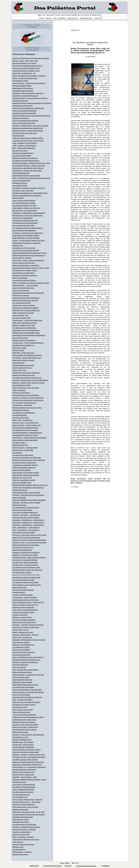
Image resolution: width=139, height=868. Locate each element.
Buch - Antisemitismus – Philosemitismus (26, 530)
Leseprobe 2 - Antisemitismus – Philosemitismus (28, 522)
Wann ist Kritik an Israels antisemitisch (25, 440)
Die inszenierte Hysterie (20, 338)
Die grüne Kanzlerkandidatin (22, 156)
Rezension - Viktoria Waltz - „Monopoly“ (26, 635)
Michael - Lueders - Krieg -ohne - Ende (25, 61)
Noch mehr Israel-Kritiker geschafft (24, 480)
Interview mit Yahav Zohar (21, 834)
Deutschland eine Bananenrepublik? (24, 113)
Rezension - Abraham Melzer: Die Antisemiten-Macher (30, 380)
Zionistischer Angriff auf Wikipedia (24, 805)
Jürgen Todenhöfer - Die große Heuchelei (26, 238)
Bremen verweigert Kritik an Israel (24, 263)
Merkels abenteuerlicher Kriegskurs (24, 722)
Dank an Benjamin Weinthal (22, 470)
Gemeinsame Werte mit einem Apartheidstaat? (28, 131)
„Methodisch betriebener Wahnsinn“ (24, 468)
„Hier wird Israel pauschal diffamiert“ (24, 715)
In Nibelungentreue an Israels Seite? (24, 720)
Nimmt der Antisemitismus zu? (22, 368)
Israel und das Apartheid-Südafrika (24, 201)
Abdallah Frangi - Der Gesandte (23, 742)
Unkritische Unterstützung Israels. (24, 612)
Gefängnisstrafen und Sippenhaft (23, 365)
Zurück (62, 863)
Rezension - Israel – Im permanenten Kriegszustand (30, 542)
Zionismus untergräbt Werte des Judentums (27, 196)
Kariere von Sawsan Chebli (21, 181)
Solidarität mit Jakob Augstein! (22, 682)
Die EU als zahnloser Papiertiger (23, 590)
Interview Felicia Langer (20, 854)
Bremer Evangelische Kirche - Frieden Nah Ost (28, 602)
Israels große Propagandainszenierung (25, 610)
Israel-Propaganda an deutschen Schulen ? (27, 750)
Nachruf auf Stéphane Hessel (22, 672)
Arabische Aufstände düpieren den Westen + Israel (29, 780)
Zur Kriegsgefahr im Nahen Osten (24, 225)
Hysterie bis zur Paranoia (21, 295)
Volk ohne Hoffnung (19, 849)
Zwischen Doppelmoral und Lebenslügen (26, 545)
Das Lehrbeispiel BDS (20, 415)
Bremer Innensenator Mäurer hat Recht (25, 300)
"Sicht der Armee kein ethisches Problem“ (26, 702)
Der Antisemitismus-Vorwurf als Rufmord (26, 508)
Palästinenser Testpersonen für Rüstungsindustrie (29, 640)
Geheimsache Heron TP (20, 445)
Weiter (68, 863)
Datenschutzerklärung (86, 866)
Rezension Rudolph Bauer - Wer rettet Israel (27, 690)
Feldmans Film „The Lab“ (21, 630)
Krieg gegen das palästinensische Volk (25, 220)
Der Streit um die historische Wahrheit (25, 560)
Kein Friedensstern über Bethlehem (24, 230)
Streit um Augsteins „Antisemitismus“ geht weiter (28, 675)
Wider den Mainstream (20, 278)
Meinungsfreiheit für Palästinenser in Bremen (27, 355)
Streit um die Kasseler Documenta (24, 123)
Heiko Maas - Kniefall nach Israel (23, 353)
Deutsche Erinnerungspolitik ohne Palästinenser (28, 108)
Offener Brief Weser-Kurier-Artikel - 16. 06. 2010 (28, 812)
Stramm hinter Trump (19, 370)
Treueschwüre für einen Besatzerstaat (25, 223)
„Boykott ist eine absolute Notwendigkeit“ (26, 752)
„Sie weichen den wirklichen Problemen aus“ (27, 378)
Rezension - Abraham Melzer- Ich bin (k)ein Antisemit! (30, 126)
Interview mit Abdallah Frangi (22, 483)
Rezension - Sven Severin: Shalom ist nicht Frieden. (30, 535)
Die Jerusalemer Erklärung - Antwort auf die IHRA (29, 166)
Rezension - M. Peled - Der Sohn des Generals (28, 398)
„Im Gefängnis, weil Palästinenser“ (24, 413)
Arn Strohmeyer (28, 54)
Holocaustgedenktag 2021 (21, 173)
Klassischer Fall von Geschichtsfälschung (26, 298)
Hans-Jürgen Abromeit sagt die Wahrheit (26, 250)
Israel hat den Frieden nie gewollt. (24, 360)
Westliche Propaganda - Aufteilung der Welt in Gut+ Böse (31, 163)
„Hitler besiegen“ (18, 842)
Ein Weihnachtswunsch (20, 490)
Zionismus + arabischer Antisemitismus (25, 662)
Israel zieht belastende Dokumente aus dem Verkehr (30, 253)
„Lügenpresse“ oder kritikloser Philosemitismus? (28, 488)
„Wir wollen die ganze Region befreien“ (25, 760)
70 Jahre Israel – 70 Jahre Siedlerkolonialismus (28, 343)
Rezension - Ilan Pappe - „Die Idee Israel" (26, 515)
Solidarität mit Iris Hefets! (21, 822)
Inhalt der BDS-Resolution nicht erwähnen (26, 176)
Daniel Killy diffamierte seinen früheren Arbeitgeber (29, 500)
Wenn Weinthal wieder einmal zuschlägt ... (26, 475)
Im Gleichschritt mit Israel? (21, 795)
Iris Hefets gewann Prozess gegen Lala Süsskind (29, 815)
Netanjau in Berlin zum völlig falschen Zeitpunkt (28, 692)
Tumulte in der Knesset (20, 615)
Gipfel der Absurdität (19, 498)
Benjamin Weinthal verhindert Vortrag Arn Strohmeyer (30, 485)
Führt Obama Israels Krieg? (22, 655)
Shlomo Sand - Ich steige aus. (22, 637)
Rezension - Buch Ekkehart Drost (23, 645)
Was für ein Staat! (18, 350)
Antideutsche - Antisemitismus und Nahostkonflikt (29, 213)
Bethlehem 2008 (18, 847)
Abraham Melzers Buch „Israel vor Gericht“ (26, 493)
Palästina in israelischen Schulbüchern (25, 158)
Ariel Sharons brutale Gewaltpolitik (24, 620)
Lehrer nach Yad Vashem (21, 290)
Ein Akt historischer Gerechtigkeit (23, 747)
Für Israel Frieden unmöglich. (22, 572)
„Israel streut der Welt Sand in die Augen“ (26, 839)
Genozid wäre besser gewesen (23, 106)
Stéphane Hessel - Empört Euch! (23, 775)
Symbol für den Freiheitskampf (23, 218)
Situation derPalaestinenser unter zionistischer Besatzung (31, 116)
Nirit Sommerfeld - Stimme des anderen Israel (28, 215)
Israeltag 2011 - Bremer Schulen (23, 745)
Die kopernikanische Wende (22, 385)
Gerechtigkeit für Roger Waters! (23, 88)
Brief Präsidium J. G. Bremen (22, 852)
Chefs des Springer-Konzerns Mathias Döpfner (28, 138)
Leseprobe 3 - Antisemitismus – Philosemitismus (28, 520)
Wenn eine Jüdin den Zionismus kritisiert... (26, 517)
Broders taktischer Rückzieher (22, 680)
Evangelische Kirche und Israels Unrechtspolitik (28, 293)
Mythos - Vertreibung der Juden (23, 632)
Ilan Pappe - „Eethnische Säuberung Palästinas (28, 625)
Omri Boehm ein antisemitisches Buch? (25, 96)
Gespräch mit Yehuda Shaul (22, 832)
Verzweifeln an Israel (19, 782)
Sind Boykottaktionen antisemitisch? (24, 770)
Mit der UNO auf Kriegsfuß (21, 695)
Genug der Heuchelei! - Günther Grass (25, 727)
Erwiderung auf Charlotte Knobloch (24, 705)
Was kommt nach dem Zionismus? (24, 652)
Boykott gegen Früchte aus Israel (23, 772)
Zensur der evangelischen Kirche (23, 288)
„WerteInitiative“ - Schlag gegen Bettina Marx (27, 320)
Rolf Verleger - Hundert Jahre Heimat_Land (27, 358)
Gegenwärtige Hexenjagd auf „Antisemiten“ (27, 243)
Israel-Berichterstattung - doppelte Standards (27, 433)
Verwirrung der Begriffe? (20, 810)
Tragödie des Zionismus (20, 101)
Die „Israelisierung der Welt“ (22, 303)
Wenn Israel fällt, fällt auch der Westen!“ (26, 670)
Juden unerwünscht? (19, 667)
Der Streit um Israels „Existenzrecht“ (24, 463)
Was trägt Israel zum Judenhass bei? (25, 211)
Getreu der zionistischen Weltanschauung (26, 68)
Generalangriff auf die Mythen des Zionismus (27, 697)
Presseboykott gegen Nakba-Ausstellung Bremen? (29, 557)
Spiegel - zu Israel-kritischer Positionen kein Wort (29, 240)
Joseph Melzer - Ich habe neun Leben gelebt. (27, 171)
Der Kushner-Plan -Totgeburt (22, 258)
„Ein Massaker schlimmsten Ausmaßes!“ (26, 582)
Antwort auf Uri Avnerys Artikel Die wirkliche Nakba (29, 540)
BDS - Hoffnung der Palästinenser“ (24, 148)
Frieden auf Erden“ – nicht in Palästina (25, 285)
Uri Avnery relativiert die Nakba (23, 595)
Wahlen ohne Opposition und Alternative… (26, 265)
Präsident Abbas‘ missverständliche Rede (26, 333)
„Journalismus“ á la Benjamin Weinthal (25, 465)
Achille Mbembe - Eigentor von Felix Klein (26, 208)
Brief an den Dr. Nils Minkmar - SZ (24, 73)
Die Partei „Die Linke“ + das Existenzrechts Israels (29, 757)
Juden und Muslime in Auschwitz (23, 313)
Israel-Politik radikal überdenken (23, 91)
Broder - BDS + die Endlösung (22, 420)
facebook (106, 866)
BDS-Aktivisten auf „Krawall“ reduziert (25, 270)
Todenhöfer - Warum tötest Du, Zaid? (25, 777)
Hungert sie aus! (18, 245)
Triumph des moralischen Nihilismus (24, 280)
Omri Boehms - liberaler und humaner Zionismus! (29, 188)
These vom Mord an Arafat (21, 712)
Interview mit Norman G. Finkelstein (24, 829)
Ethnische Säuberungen (20, 665)
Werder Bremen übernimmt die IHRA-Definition (28, 168)
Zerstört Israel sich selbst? (21, 677)
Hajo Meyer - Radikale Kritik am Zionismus (26, 827)
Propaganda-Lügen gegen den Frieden (25, 435)
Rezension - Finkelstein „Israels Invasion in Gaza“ (29, 755)
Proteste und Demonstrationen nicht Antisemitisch (29, 460)
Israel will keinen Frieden (21, 820)
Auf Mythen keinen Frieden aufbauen (25, 730)
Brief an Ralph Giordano (20, 732)
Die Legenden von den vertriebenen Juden (26, 567)
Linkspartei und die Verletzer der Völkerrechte (27, 570)
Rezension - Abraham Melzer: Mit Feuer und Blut (28, 383)
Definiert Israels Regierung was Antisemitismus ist (29, 255)
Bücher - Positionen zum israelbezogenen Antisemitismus (31, 178)
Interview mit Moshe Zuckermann (23, 844)
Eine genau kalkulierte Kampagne (24, 580)
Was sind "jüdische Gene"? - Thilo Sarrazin (27, 802)
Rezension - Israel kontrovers (22, 617)
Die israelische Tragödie (20, 81)
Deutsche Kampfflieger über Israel (24, 375)
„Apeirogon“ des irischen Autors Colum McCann (28, 141)
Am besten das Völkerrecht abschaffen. (25, 562)
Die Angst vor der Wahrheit (21, 650)
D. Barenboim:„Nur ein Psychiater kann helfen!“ (28, 717)
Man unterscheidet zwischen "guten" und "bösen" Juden (31, 268)
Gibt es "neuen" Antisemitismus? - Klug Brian (27, 800)
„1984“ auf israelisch (19, 390)
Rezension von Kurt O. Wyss (22, 478)
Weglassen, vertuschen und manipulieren (26, 552)
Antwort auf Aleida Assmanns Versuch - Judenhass (29, 76)
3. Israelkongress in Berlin (21, 647)
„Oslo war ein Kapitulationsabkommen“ (25, 513)
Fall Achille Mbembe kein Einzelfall (24, 203)
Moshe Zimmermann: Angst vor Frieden (25, 807)
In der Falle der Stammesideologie (24, 785)
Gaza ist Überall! (18, 198)
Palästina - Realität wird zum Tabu (24, 325)
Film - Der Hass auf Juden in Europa (24, 403)
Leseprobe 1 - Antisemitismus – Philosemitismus (28, 525)
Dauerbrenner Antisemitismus (22, 550)
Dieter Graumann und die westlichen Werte (27, 585)
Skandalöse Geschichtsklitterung (23, 345)
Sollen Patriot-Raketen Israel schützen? (25, 685)
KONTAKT (68, 866)
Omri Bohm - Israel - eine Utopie (23, 191)
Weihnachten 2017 (19, 363)
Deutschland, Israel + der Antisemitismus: (26, 330)
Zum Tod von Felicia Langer (22, 318)
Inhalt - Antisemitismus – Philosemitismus (26, 527)
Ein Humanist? (17, 453)
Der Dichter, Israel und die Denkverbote (25, 725)
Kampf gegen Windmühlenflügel (23, 153)
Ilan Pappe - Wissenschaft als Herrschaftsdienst (28, 735)
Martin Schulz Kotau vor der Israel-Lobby (26, 388)
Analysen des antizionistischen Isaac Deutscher (28, 400)
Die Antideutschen (18, 136)
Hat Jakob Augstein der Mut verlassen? (25, 430)
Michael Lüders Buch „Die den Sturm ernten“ (27, 408)
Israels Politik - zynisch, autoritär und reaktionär (28, 260)
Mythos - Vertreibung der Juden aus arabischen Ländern (31, 283)
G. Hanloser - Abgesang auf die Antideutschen (28, 233)
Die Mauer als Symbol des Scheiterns (25, 275)
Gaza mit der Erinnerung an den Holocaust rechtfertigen (31, 58)
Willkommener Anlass (20, 587)
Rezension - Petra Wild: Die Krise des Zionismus (28, 495)
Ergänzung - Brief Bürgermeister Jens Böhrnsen (28, 762)
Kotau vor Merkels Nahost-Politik (23, 790)
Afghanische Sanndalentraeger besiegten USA (28, 128)
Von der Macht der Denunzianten (23, 687)
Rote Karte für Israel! (19, 505)
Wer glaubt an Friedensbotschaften (24, 787)
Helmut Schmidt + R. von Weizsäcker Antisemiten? (29, 767)
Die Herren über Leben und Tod (23, 547)
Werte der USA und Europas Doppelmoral (26, 537)
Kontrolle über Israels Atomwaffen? (24, 532)
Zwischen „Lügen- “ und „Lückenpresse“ (26, 423)
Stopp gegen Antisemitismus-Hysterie (25, 323)
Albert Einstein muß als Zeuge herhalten (26, 473)
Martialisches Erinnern (20, 183)
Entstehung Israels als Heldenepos (24, 340)
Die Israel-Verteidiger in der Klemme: (25, 63)
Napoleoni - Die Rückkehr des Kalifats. (25, 555)
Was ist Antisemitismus (20, 797)
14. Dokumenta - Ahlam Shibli (22, 405)
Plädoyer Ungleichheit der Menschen (25, 111)
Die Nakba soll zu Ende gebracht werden (26, 161)
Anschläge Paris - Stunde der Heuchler (25, 565)
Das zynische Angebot (20, 186)
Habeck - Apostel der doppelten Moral (25, 78)
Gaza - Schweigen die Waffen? (23, 700)
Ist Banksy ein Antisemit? (21, 118)
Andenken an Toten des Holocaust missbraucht (28, 93)
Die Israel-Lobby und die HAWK (23, 450)
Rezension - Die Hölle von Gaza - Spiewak (26, 503)
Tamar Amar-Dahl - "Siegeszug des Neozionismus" (29, 83)
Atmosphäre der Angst (20, 707)
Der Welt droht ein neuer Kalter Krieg (25, 133)
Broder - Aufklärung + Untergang (23, 837)
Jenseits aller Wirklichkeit (21, 410)
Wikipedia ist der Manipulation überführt (25, 308)
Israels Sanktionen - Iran (21, 315)
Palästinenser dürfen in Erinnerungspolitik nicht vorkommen (32, 103)
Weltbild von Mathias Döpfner (22, 86)
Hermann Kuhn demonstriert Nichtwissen (26, 373)
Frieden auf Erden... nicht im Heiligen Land (26, 425)
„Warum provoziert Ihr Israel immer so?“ (26, 605)
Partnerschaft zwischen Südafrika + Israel (26, 71)
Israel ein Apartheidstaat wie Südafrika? (25, 121)
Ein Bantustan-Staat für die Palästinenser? (26, 660)
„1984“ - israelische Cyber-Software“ (24, 146)
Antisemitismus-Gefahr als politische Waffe (26, 577)
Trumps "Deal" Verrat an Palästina (24, 305)
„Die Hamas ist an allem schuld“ (23, 455)
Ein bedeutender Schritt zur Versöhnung (26, 600)
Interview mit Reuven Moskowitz (23, 607)
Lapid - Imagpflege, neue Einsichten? (25, 143)
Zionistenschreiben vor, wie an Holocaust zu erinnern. (30, 98)
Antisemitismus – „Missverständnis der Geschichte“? (30, 438)
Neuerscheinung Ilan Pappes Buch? (24, 622)
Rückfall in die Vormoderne (21, 393)
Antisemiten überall (19, 592)
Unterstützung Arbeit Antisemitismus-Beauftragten (29, 335)
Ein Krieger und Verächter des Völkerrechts (27, 458)
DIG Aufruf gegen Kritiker (21, 418)
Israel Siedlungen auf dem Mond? (24, 273)
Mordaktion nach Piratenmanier (23, 817)
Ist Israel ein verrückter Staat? (22, 510)
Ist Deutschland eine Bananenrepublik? (25, 428)
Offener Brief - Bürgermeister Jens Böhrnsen (27, 765)
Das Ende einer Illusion (20, 151)
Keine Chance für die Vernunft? (23, 710)
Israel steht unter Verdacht (21, 642)
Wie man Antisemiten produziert (23, 792)
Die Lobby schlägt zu (19, 443)
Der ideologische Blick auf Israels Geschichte (28, 228)
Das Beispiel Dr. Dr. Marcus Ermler (24, 248)
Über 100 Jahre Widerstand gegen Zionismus (27, 66)
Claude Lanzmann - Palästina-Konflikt (25, 448)
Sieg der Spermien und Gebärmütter (24, 824)
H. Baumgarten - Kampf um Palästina (25, 597)
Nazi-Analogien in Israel (20, 737)
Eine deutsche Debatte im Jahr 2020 (24, 206)
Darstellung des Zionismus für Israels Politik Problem (30, 193)
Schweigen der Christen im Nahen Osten (26, 627)
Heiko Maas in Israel (19, 348)
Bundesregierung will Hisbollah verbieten (26, 235)
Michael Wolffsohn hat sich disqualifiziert (26, 395)
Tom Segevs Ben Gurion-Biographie (24, 328)
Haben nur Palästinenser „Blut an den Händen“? (28, 657)
